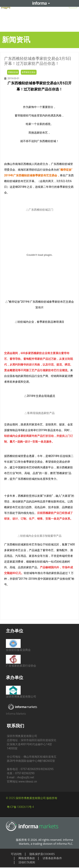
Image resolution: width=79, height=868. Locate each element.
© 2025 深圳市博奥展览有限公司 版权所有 (32, 798)
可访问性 (16, 854)
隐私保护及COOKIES (42, 854)
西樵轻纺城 (13, 72)
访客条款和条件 (52, 858)
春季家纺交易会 (29, 72)
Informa (39, 3)
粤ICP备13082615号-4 (20, 807)
